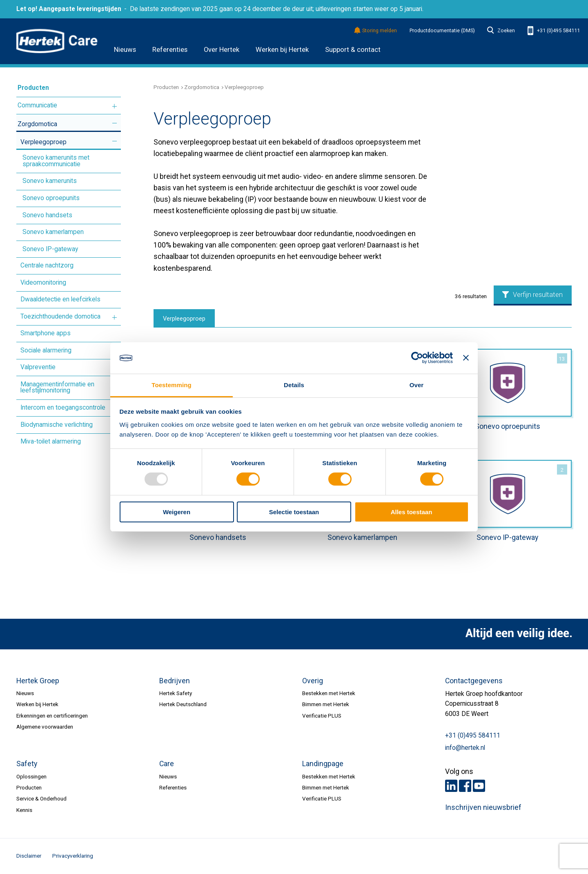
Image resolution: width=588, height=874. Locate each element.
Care (167, 764)
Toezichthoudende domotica (60, 317)
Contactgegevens (474, 681)
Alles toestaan (412, 512)
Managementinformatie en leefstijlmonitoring (57, 388)
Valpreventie (38, 367)
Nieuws (125, 50)
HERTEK (57, 41)
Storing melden (376, 31)
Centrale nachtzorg (47, 265)
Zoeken (501, 31)
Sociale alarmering (46, 350)
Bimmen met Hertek (326, 704)
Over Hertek (222, 50)
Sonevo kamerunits (50, 181)
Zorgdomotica (37, 124)
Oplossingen (31, 776)
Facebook (465, 786)
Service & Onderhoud (41, 798)
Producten (33, 88)
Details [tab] (294, 385)
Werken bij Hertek (282, 50)
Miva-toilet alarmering (51, 441)
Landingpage (323, 764)
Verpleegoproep (43, 142)
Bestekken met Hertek (329, 693)
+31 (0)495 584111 (554, 31)
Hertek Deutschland (183, 704)
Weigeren (177, 512)
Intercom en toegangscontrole (63, 408)
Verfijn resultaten (532, 295)
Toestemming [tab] (171, 385)
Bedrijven (175, 681)
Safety (27, 764)
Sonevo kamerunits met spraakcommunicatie (56, 161)
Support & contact (353, 50)
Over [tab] (417, 385)
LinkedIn (451, 786)
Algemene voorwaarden (45, 727)
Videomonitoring (43, 283)
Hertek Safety (176, 693)
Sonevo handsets (47, 215)
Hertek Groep (38, 681)
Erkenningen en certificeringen (52, 716)
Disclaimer (29, 856)
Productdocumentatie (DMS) (442, 31)
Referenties (170, 50)
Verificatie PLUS (322, 716)
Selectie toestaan (294, 512)
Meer (115, 106)
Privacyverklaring (73, 856)
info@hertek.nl (465, 748)
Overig (313, 681)
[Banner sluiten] (466, 358)
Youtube (479, 786)
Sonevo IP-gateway (50, 249)
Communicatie (37, 105)
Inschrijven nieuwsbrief (483, 807)
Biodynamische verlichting (57, 425)
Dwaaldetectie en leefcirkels (60, 299)
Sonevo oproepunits (51, 198)
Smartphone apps (46, 333)
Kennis (24, 810)
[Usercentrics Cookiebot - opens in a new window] (417, 358)
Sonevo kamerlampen (53, 232)
